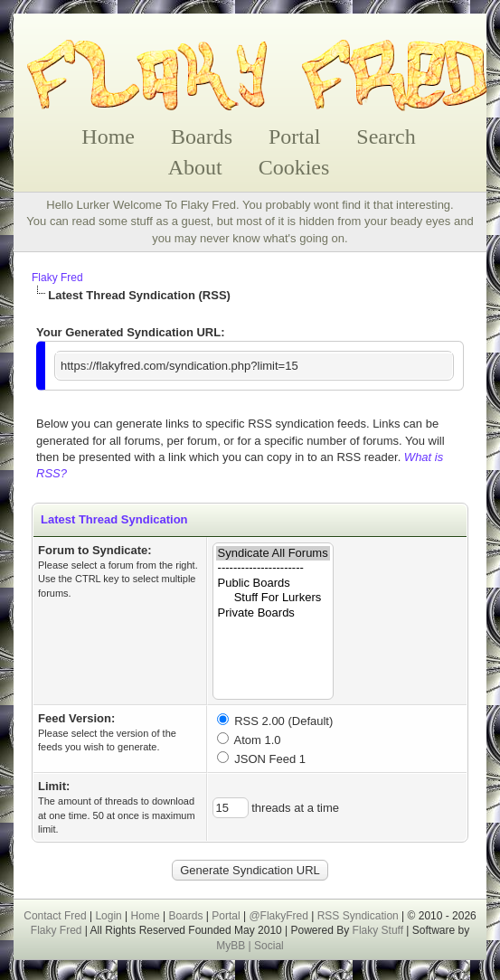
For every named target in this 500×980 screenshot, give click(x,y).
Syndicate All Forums (273, 554)
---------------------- (273, 568)
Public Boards (273, 584)
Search (386, 137)
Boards (202, 137)
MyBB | (235, 946)
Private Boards (273, 613)
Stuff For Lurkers (273, 598)
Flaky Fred (57, 278)
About (195, 167)
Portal (294, 137)
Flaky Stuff (376, 930)
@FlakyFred (278, 916)
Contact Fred (55, 916)
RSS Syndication (358, 916)
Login (108, 916)
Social (269, 946)
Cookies (294, 167)
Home (108, 137)
